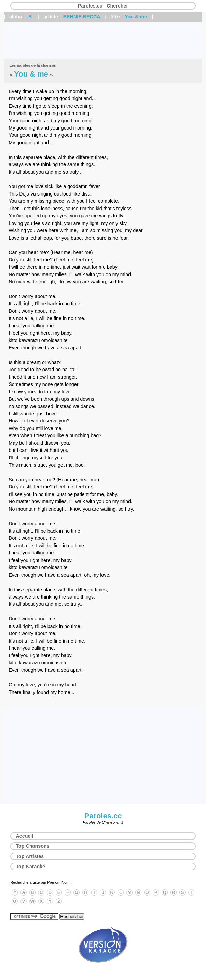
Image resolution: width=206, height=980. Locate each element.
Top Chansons (32, 846)
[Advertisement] (103, 40)
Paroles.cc (103, 816)
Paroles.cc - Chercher (103, 6)
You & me (136, 17)
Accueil (24, 836)
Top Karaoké (30, 867)
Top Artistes (30, 856)
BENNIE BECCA (82, 17)
